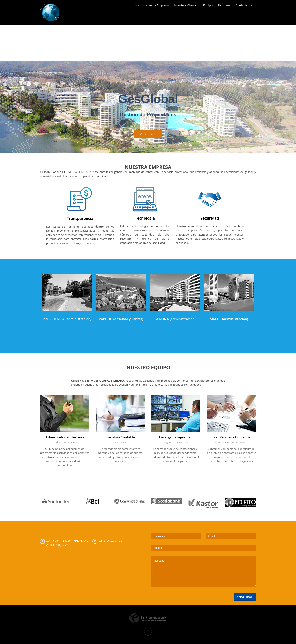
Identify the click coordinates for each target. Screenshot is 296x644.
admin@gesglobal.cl (111, 541)
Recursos (224, 6)
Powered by (148, 618)
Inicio (133, 6)
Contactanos (148, 134)
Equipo (207, 6)
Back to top (148, 632)
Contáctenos (244, 6)
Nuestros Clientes (184, 6)
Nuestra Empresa (154, 6)
